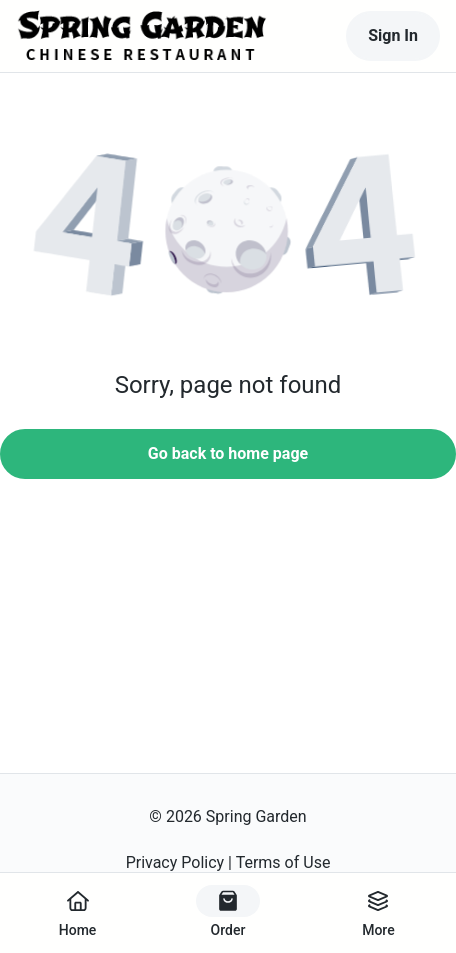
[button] (228, 231)
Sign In (393, 35)
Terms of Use (283, 862)
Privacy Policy (175, 862)
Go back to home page (228, 453)
